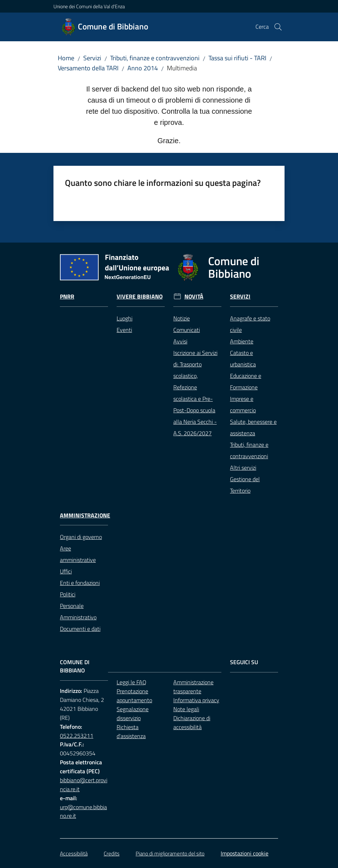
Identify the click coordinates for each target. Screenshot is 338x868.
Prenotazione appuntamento (134, 696)
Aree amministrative (78, 554)
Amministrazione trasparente (193, 687)
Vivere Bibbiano (140, 297)
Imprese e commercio (243, 404)
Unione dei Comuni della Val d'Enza (89, 6)
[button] (278, 27)
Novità (194, 297)
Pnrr (67, 297)
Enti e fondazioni (80, 583)
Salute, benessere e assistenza (253, 427)
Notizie (182, 318)
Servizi (92, 58)
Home (66, 58)
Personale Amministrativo (78, 611)
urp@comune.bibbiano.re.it (83, 811)
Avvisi (180, 341)
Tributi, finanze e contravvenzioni (155, 58)
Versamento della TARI (88, 68)
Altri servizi (243, 468)
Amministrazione (85, 515)
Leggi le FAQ (132, 682)
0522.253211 (77, 736)
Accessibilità (74, 853)
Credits (112, 853)
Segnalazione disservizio (133, 714)
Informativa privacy (196, 700)
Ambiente (242, 341)
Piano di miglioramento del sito (170, 853)
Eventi (124, 330)
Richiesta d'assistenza (131, 731)
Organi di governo (81, 537)
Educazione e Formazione (246, 381)
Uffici (66, 571)
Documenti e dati (80, 629)
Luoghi (125, 318)
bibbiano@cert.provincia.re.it (84, 785)
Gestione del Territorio (245, 485)
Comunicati (187, 330)
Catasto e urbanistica (243, 358)
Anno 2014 (143, 68)
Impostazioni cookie (245, 853)
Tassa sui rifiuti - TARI (237, 58)
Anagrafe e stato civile (250, 324)
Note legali (186, 709)
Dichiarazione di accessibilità (192, 722)
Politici (68, 594)
